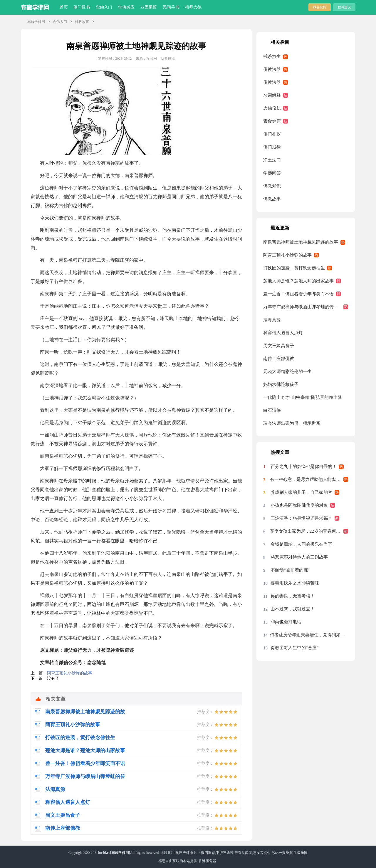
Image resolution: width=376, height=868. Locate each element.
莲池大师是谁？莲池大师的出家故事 (298, 281)
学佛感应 (126, 7)
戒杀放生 (272, 56)
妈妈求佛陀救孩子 (281, 384)
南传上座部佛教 (279, 359)
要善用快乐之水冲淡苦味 (295, 583)
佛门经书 (82, 7)
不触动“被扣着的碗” (290, 570)
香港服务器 (207, 861)
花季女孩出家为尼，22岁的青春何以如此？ (309, 531)
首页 (64, 7)
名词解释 (272, 95)
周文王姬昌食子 (279, 346)
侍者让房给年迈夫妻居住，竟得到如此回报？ (309, 635)
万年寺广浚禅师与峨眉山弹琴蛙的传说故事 (305, 307)
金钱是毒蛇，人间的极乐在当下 (301, 544)
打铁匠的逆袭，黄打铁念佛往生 (294, 268)
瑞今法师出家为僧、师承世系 (292, 423)
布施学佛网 (36, 22)
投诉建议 (344, 7)
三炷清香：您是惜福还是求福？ (301, 518)
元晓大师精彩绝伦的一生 (287, 371)
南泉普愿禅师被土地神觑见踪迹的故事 (301, 242)
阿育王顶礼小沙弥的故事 (70, 673)
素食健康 (272, 121)
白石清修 (272, 410)
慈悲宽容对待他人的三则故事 (299, 557)
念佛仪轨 (272, 108)
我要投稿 (320, 7)
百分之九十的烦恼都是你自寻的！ (304, 467)
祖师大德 (193, 7)
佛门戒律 (272, 147)
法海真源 (272, 320)
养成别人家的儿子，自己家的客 (301, 492)
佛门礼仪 (272, 134)
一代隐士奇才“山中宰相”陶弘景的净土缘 (303, 397)
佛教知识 (272, 186)
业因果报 (149, 7)
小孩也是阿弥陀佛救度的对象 (299, 505)
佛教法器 (272, 69)
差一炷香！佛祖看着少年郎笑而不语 (298, 294)
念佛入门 (104, 7)
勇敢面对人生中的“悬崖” (294, 648)
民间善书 (171, 7)
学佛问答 (272, 173)
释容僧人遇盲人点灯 (283, 333)
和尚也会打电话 (286, 622)
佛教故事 (82, 22)
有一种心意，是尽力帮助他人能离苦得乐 (309, 479)
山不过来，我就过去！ (293, 609)
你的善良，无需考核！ (293, 596)
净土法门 (272, 160)
